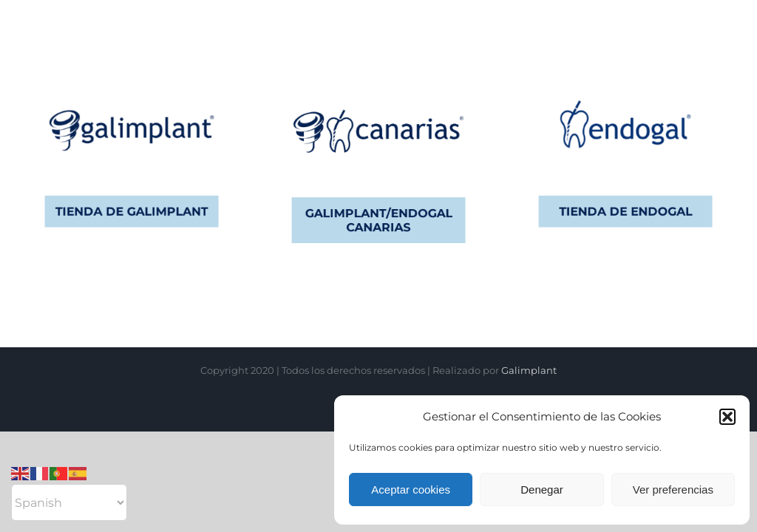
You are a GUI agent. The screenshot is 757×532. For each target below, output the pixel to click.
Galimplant (529, 370)
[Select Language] (69, 502)
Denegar (542, 490)
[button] (727, 417)
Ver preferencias (673, 490)
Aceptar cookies (411, 490)
